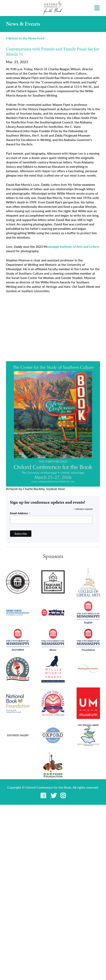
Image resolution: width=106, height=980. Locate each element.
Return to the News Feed (25, 38)
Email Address (20, 513)
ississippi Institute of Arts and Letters (73, 246)
